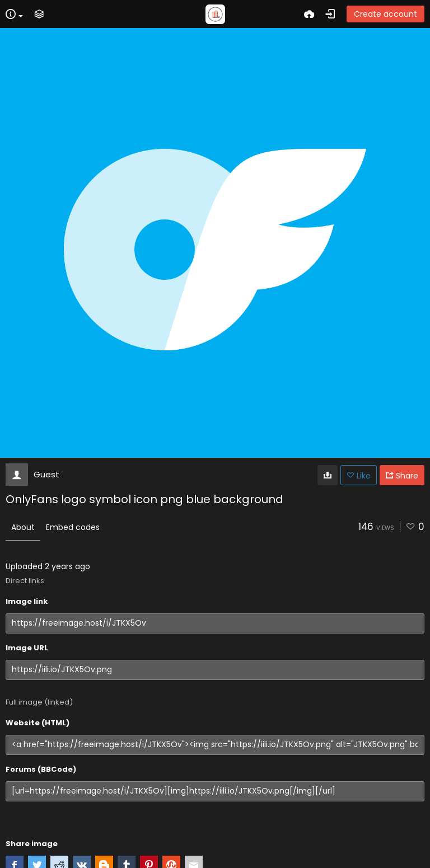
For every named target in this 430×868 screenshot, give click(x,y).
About (23, 527)
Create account (385, 14)
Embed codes (73, 527)
